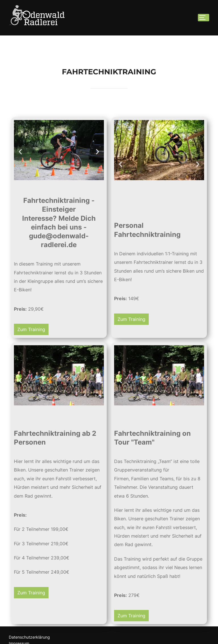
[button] (20, 168)
